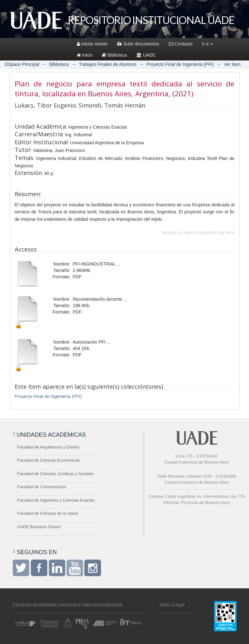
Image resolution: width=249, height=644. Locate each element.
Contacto (181, 44)
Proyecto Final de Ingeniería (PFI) (180, 64)
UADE (146, 55)
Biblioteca (114, 55)
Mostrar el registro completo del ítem (198, 233)
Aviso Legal (172, 604)
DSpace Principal (22, 64)
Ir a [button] (207, 44)
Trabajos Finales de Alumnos (108, 64)
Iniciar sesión (92, 44)
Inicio (85, 55)
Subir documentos (138, 44)
